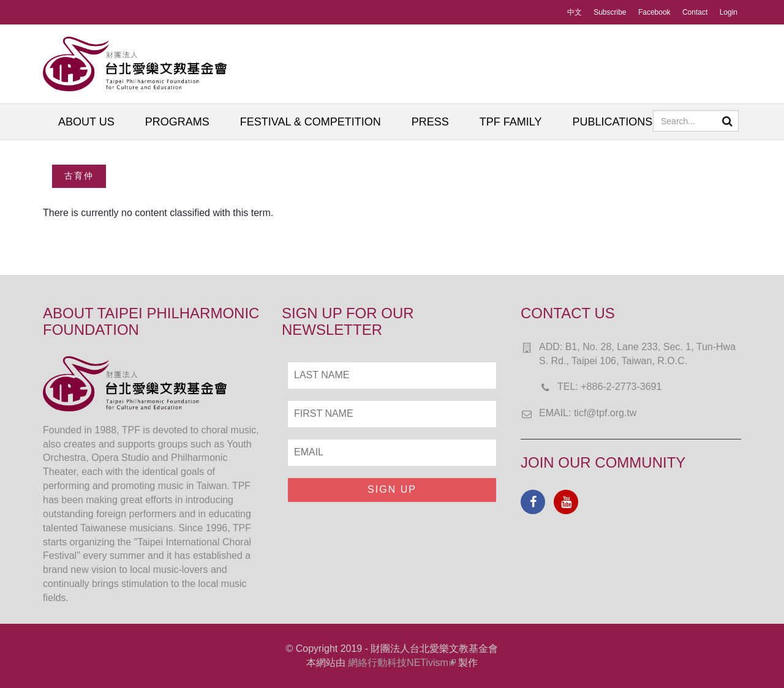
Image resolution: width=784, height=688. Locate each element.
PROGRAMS (177, 122)
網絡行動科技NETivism (402, 663)
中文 (575, 12)
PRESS (430, 122)
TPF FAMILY (511, 122)
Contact (695, 12)
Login (729, 12)
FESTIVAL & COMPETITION (311, 122)
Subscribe (610, 12)
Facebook (654, 12)
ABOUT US (86, 122)
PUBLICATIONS (612, 122)
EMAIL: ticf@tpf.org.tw (588, 413)
